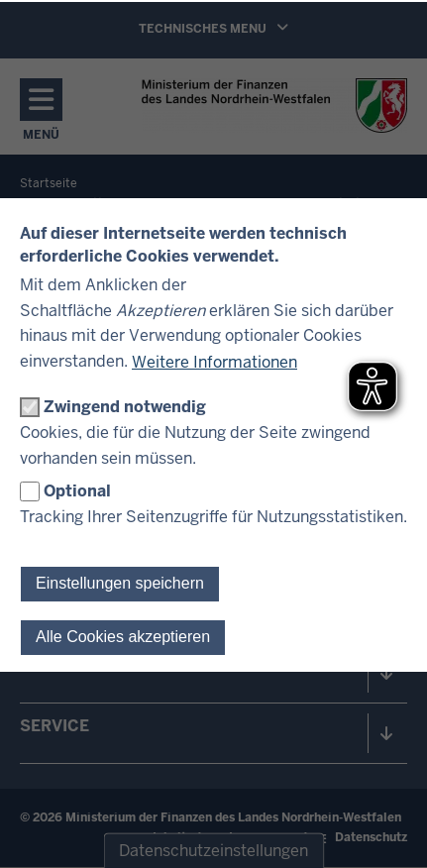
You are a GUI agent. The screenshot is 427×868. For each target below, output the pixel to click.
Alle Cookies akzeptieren (123, 637)
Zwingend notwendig (125, 407)
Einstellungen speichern (120, 583)
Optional (77, 491)
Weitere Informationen (214, 362)
